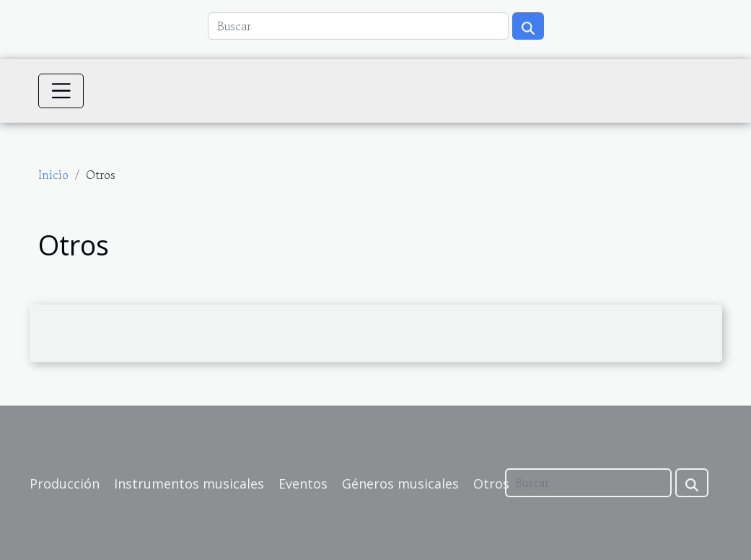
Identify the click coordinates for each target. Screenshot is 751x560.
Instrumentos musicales (189, 484)
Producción (65, 484)
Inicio (53, 175)
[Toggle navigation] (61, 91)
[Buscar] (358, 26)
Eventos (303, 484)
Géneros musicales (400, 484)
